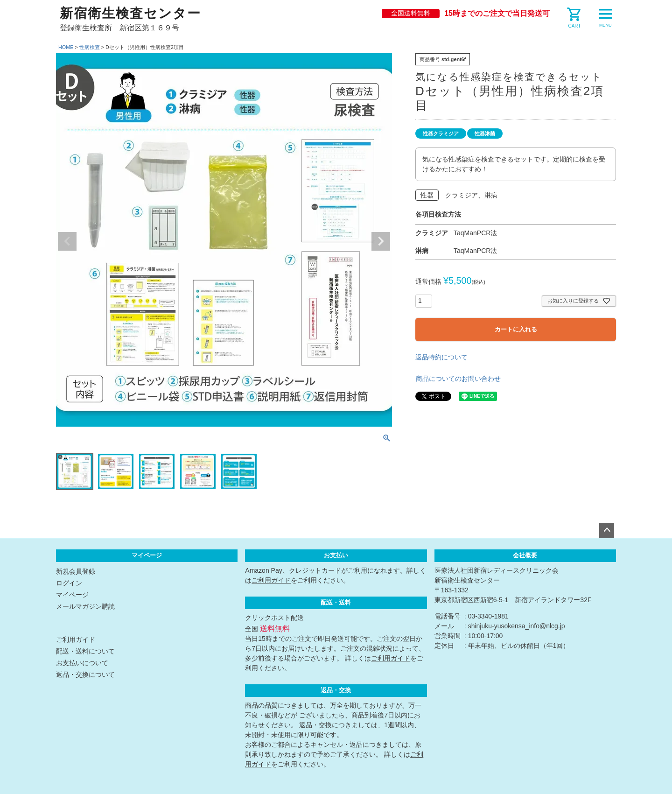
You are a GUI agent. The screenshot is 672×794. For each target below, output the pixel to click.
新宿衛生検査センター (130, 13)
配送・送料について (85, 651)
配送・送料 (336, 603)
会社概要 (525, 555)
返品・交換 (336, 690)
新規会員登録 (76, 571)
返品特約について (441, 357)
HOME (66, 47)
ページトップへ (607, 531)
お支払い (336, 555)
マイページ (147, 555)
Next (381, 241)
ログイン (69, 583)
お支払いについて (82, 663)
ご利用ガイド (76, 639)
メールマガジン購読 (85, 606)
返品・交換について (85, 675)
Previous (67, 241)
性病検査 (90, 47)
